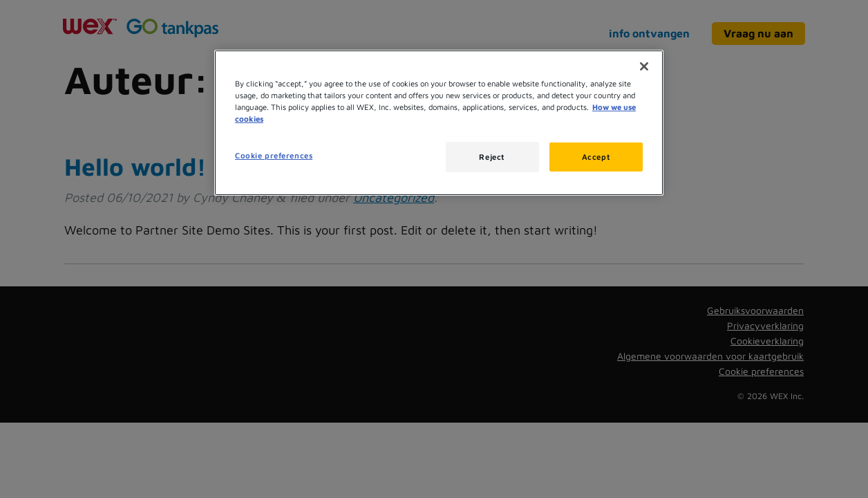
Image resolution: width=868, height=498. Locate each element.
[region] (439, 123)
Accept (596, 157)
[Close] (644, 66)
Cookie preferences (274, 155)
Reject (492, 157)
